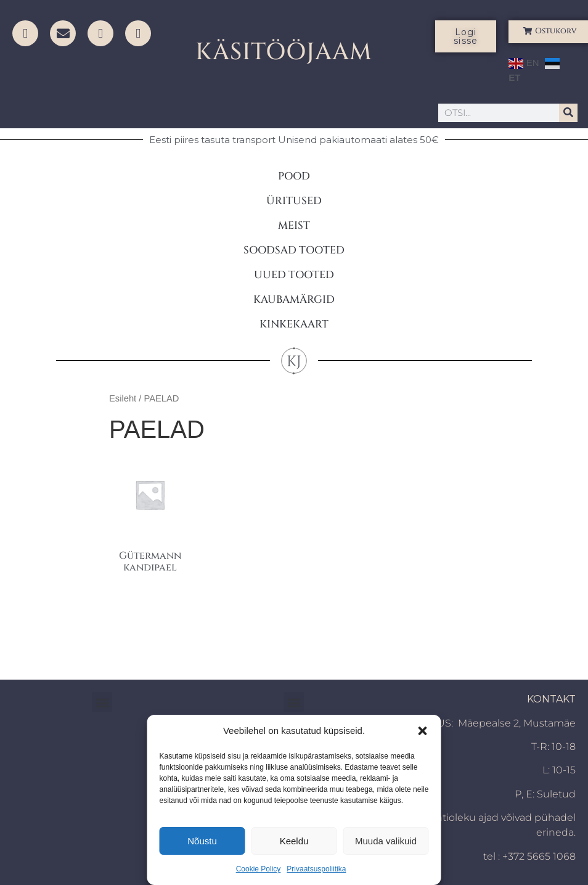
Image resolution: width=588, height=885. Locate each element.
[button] (423, 731)
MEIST (294, 225)
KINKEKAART (294, 324)
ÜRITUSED (294, 201)
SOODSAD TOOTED (294, 250)
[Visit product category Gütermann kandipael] (150, 517)
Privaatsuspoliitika (316, 869)
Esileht (123, 398)
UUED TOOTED (294, 275)
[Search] (568, 113)
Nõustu (202, 841)
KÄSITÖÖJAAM (284, 52)
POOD (294, 176)
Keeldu (294, 841)
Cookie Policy (259, 869)
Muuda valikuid (386, 841)
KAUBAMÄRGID (294, 299)
